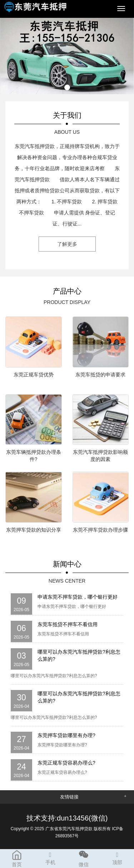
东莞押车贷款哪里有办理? (66, 735)
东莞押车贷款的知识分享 (34, 530)
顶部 (117, 857)
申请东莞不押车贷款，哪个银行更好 (78, 597)
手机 (50, 857)
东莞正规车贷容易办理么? (66, 763)
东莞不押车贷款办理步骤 (100, 530)
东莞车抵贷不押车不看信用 (68, 624)
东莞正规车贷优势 (34, 375)
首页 (17, 858)
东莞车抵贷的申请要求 (100, 375)
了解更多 (67, 244)
